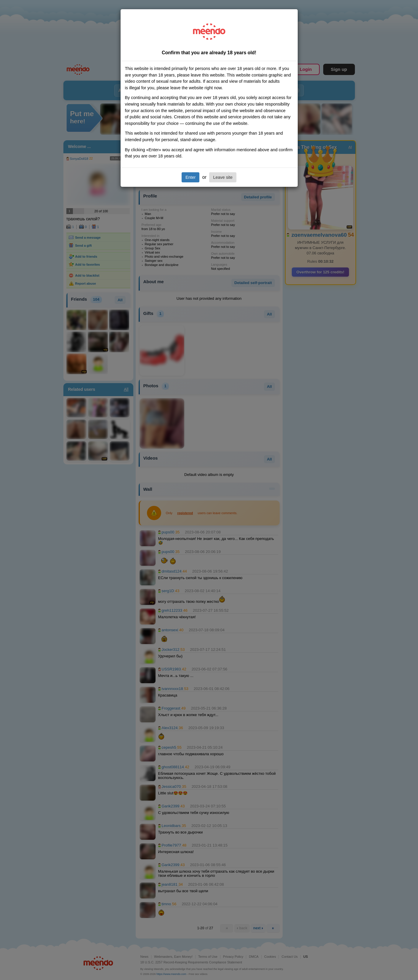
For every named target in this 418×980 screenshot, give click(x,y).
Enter (190, 177)
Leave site (223, 177)
